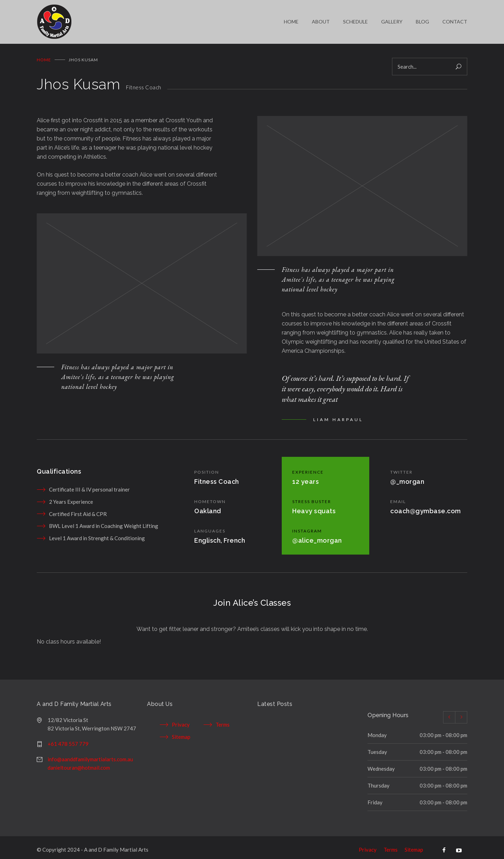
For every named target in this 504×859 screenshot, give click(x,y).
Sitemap (181, 731)
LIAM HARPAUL (338, 414)
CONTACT (455, 19)
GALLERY (392, 19)
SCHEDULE (355, 19)
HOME (291, 19)
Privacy (181, 719)
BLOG (422, 19)
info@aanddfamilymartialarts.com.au (90, 754)
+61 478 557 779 (68, 738)
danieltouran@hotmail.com (79, 762)
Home (44, 54)
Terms (223, 719)
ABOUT (321, 19)
